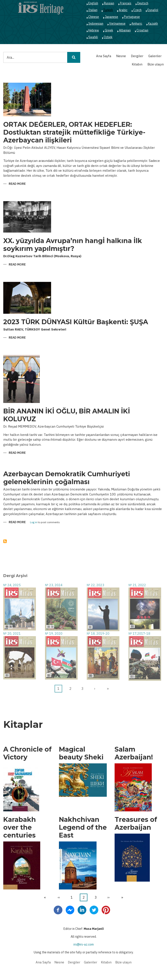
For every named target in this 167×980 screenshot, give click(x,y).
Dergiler (137, 56)
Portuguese (132, 17)
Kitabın (137, 64)
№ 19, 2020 (54, 633)
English (93, 3)
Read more (17, 184)
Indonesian (96, 24)
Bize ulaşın (156, 64)
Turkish (108, 10)
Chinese (94, 17)
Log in (34, 522)
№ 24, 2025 (12, 585)
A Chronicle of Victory (27, 753)
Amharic (137, 24)
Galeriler (155, 56)
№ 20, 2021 (12, 633)
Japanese (111, 17)
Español (153, 10)
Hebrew (94, 30)
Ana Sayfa (104, 56)
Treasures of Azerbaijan (136, 824)
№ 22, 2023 (95, 585)
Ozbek (108, 37)
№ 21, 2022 (137, 585)
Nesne (121, 56)
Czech (137, 10)
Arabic (123, 10)
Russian (109, 3)
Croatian (142, 30)
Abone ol (5, 541)
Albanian (125, 30)
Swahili (93, 37)
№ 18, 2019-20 (98, 633)
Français (126, 3)
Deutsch (143, 3)
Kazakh (153, 24)
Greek (109, 30)
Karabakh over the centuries (20, 828)
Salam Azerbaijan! (134, 753)
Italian (93, 10)
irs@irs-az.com (84, 944)
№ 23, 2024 (54, 585)
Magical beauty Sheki (81, 753)
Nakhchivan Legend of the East (83, 828)
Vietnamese (117, 24)
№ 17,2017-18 (139, 633)
